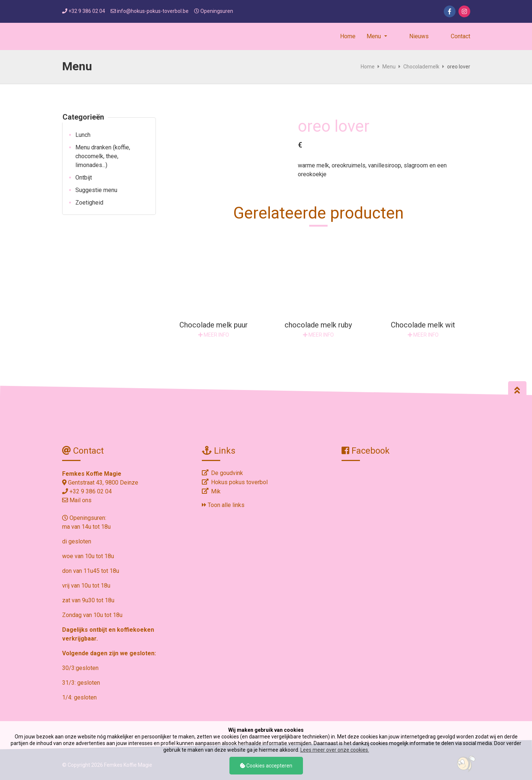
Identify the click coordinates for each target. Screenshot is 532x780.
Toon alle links (223, 505)
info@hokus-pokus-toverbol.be (153, 11)
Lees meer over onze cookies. (335, 750)
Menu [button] (374, 36)
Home (348, 36)
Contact (460, 36)
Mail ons (81, 500)
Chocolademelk (421, 67)
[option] (227, 122)
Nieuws (419, 36)
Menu (389, 67)
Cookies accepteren (266, 766)
